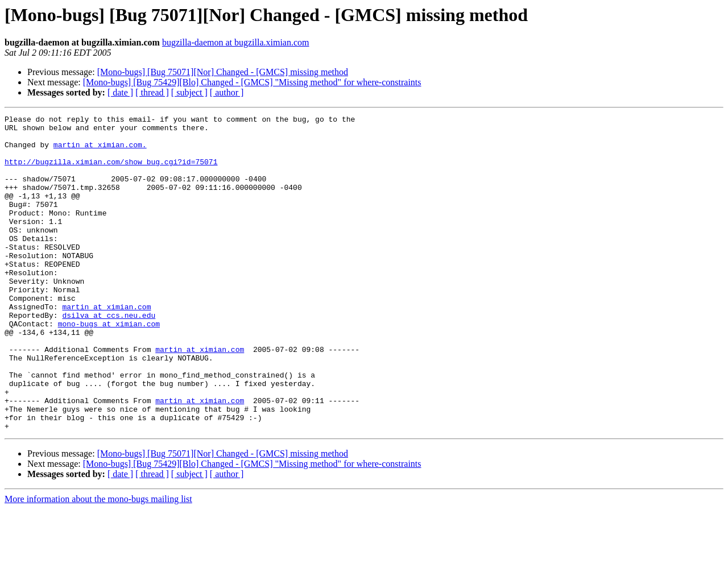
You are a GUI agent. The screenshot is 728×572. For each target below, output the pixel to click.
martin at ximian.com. (100, 151)
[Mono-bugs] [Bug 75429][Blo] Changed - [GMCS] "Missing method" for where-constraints (252, 82)
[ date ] (120, 92)
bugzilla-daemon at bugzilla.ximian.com (236, 42)
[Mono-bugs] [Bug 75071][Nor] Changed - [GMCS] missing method (223, 72)
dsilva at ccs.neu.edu (109, 356)
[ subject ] (189, 92)
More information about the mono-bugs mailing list (98, 562)
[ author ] (227, 92)
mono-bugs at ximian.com (109, 366)
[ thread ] (152, 92)
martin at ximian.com (106, 346)
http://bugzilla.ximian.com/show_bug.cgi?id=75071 (111, 172)
